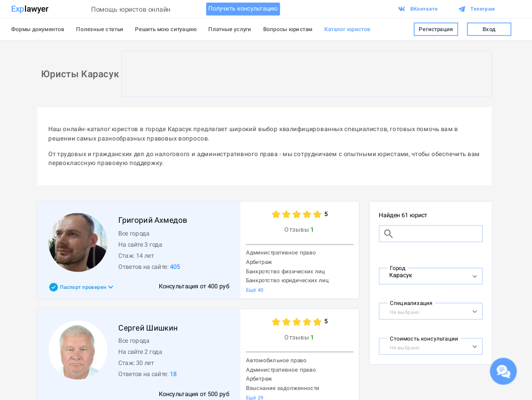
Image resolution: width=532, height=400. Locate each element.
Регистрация (436, 29)
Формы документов (38, 29)
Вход (489, 29)
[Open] (475, 276)
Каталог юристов (347, 29)
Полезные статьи (100, 29)
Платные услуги (230, 29)
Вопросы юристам (288, 29)
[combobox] (423, 275)
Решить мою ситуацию (165, 29)
